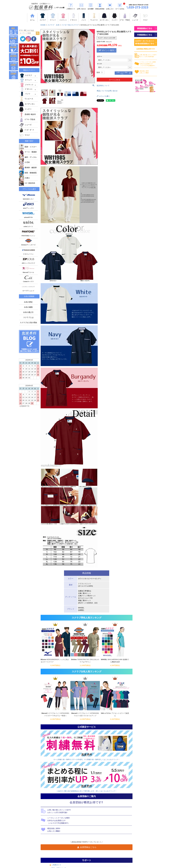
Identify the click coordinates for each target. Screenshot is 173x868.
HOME (43, 25)
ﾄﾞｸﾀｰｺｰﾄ (26, 89)
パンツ (25, 94)
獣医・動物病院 (28, 173)
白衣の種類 (28, 307)
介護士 (24, 178)
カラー (100, 56)
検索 (38, 33)
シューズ (25, 125)
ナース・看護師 (28, 152)
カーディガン (27, 104)
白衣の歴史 (28, 302)
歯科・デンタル (28, 157)
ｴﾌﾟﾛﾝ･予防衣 (27, 119)
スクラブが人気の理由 (28, 323)
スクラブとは (28, 317)
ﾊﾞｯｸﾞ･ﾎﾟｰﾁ (26, 130)
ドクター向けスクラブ (70, 25)
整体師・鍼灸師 (28, 168)
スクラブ (26, 76)
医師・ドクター (28, 147)
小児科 (24, 162)
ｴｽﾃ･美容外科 (27, 183)
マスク (24, 135)
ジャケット (27, 85)
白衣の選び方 (28, 312)
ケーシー (26, 80)
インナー (25, 109)
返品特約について (103, 86)
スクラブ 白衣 (53, 25)
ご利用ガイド (56, 865)
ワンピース (26, 99)
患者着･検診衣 (27, 114)
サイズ (100, 64)
